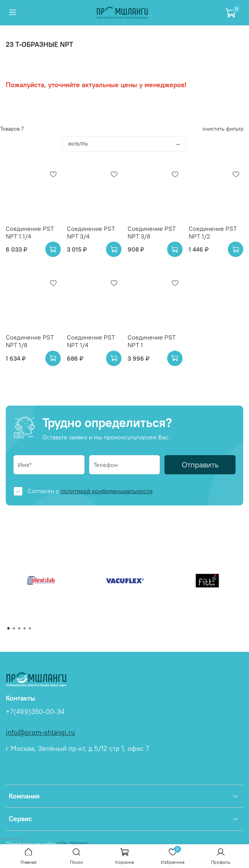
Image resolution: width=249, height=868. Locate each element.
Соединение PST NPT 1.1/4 (30, 232)
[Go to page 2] (14, 628)
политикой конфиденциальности (106, 491)
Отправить (200, 465)
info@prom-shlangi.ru (40, 732)
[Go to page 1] (8, 628)
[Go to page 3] (19, 628)
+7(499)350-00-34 (35, 712)
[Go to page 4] (25, 628)
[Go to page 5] (30, 628)
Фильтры (127, 144)
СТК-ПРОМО (73, 844)
